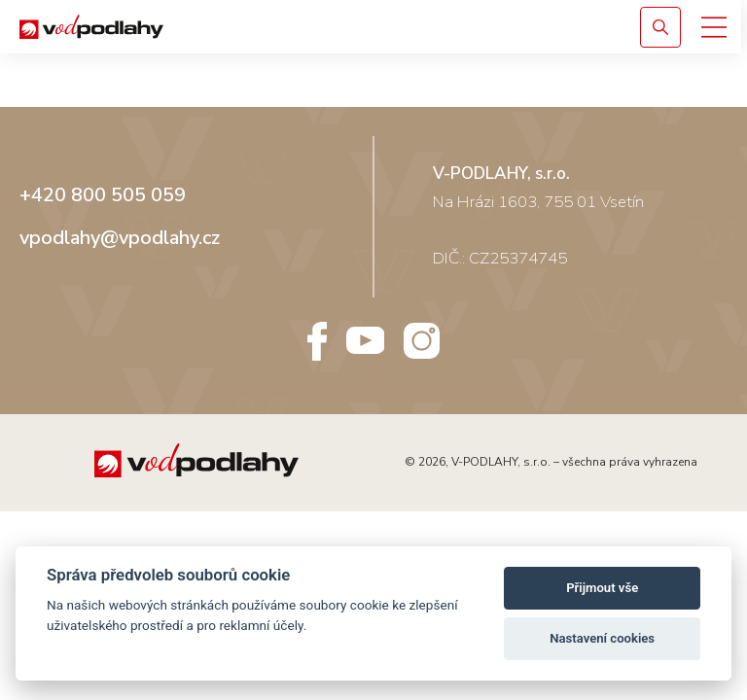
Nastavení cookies (602, 638)
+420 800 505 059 (103, 195)
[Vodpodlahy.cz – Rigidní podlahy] (141, 27)
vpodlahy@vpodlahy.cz (120, 238)
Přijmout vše (602, 588)
